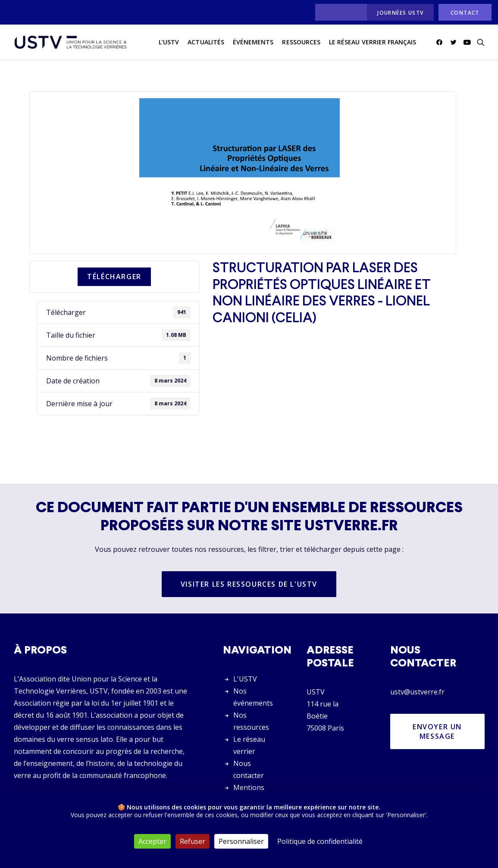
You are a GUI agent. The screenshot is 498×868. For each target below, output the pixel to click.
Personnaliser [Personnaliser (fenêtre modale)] (241, 841)
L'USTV (245, 679)
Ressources (301, 42)
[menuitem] (339, 12)
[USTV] (70, 43)
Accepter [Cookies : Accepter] (152, 841)
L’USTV (169, 42)
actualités (206, 42)
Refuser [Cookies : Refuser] (193, 841)
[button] (441, 43)
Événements (253, 42)
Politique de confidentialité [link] (320, 841)
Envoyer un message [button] (438, 731)
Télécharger (114, 277)
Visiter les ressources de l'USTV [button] (249, 585)
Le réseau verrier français (373, 42)
